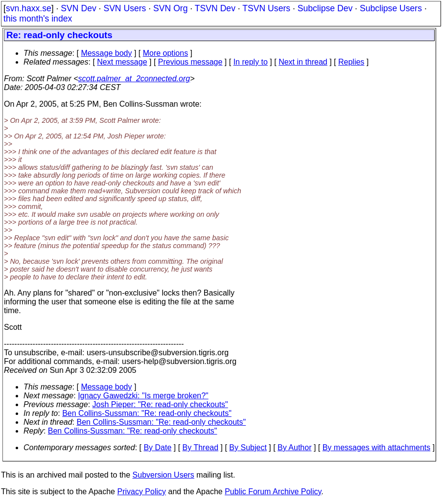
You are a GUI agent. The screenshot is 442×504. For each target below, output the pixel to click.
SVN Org (170, 8)
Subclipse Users (391, 8)
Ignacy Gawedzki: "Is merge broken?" (143, 396)
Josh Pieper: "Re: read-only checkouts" (160, 404)
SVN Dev (78, 8)
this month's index (38, 19)
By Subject (248, 447)
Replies (351, 62)
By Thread (201, 447)
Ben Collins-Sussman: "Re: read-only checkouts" (147, 413)
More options (166, 53)
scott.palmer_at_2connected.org (134, 79)
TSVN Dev (215, 8)
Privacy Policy (141, 492)
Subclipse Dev (325, 8)
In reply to (251, 62)
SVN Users (125, 8)
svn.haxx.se (29, 8)
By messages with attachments (377, 447)
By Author (294, 447)
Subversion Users (163, 475)
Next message (122, 62)
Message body (106, 53)
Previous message (190, 62)
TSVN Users (266, 8)
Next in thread (303, 62)
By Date (157, 447)
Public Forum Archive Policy (273, 492)
